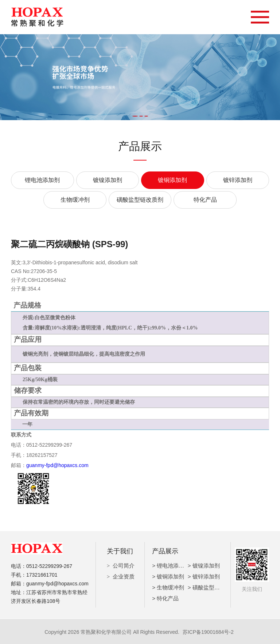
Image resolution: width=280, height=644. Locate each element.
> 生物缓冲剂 (168, 586)
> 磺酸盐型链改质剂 (212, 586)
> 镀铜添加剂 (168, 575)
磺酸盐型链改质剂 (140, 200)
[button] (135, 116)
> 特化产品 (165, 597)
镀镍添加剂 (108, 180)
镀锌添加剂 (238, 180)
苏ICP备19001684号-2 (208, 631)
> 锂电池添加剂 (171, 564)
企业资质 (124, 575)
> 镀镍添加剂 (204, 564)
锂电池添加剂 (42, 180)
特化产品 (205, 200)
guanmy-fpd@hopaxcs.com (57, 465)
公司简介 (124, 564)
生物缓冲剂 (75, 200)
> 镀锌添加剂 (204, 575)
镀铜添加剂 (172, 180)
